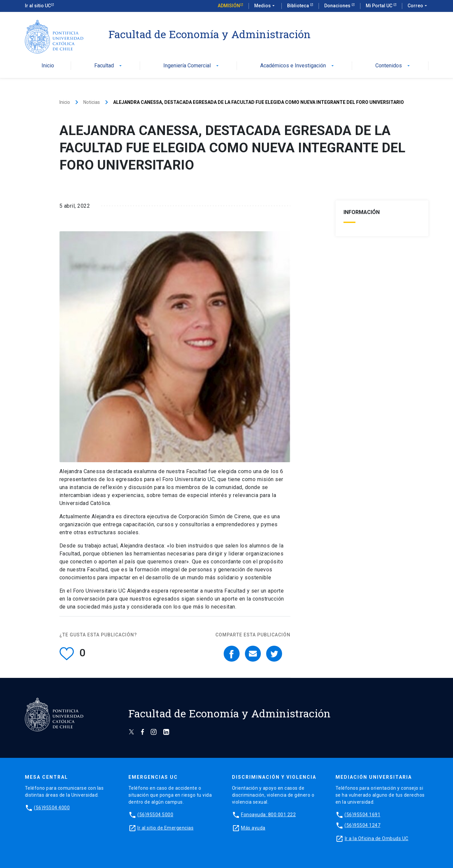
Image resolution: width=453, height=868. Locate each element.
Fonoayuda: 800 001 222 (268, 815)
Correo (418, 6)
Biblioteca (299, 6)
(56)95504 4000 (52, 808)
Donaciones (338, 6)
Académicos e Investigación (298, 66)
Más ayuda (253, 828)
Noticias (92, 102)
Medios (265, 6)
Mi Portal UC (379, 6)
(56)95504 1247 (362, 825)
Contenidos (393, 66)
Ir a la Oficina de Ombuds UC (377, 838)
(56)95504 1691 (362, 815)
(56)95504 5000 (155, 815)
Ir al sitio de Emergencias (165, 828)
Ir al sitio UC (38, 6)
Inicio (48, 66)
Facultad (109, 66)
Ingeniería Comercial (192, 66)
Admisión (229, 6)
